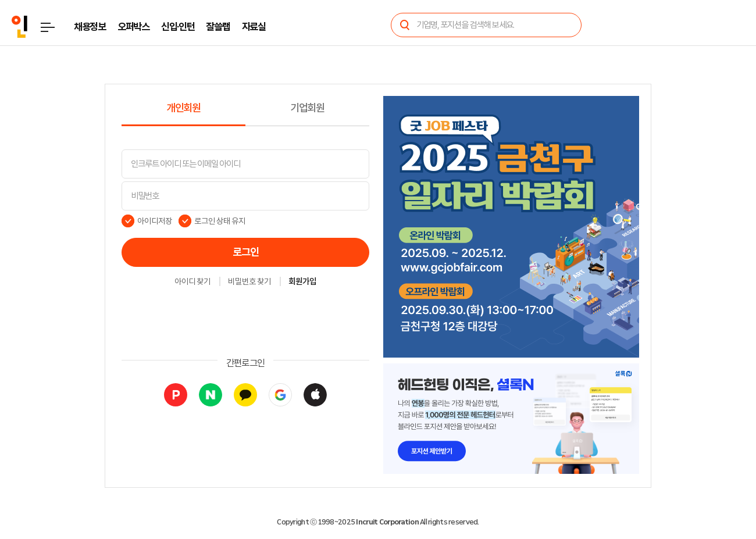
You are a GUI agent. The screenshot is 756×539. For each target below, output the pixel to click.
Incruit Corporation (387, 522)
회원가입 (302, 282)
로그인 (246, 252)
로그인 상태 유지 (220, 221)
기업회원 (307, 108)
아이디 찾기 (192, 282)
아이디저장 (155, 221)
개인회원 (183, 108)
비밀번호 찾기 (249, 282)
